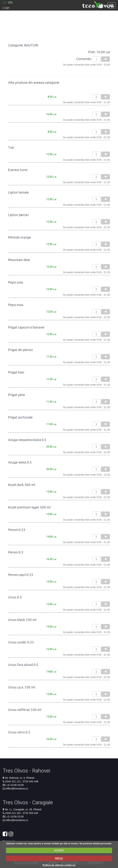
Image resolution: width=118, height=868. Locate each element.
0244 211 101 (13, 813)
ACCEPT (59, 850)
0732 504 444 (30, 813)
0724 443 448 (30, 781)
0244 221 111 (13, 781)
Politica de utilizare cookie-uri (59, 865)
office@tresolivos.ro (17, 789)
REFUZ (59, 858)
